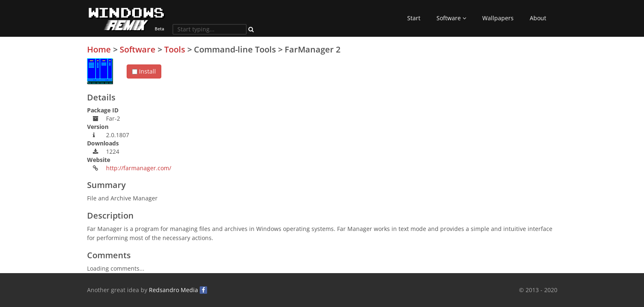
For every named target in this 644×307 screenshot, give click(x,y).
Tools (175, 49)
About (538, 18)
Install (144, 71)
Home (99, 49)
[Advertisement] (495, 103)
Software (451, 18)
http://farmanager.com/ (139, 168)
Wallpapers (498, 18)
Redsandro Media (173, 290)
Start (414, 18)
